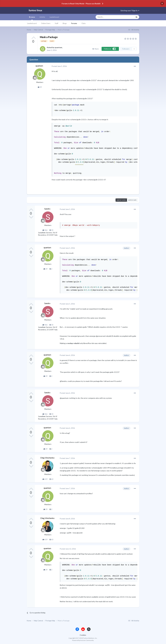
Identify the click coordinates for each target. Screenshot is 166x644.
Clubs (84, 23)
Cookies (83, 635)
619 (45, 479)
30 (51, 230)
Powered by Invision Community (83, 640)
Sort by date (132, 200)
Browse (32, 18)
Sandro (47, 209)
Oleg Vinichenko (47, 458)
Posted (59, 66)
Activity (42, 17)
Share (95, 49)
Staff (57, 23)
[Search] (110, 17)
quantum (58, 47)
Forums (74, 23)
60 (51, 479)
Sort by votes (121, 200)
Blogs (65, 23)
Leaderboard (32, 23)
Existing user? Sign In (130, 11)
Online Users (46, 23)
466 (45, 230)
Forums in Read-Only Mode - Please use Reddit (81, 4)
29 (40, 87)
